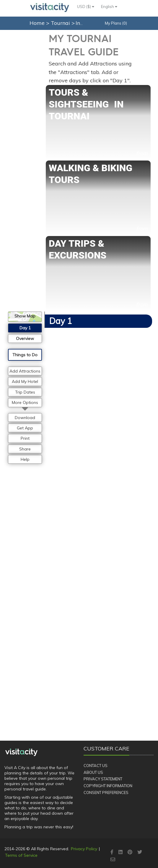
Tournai (61, 23)
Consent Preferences (106, 792)
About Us (93, 772)
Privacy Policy (84, 849)
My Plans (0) (116, 23)
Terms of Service (21, 855)
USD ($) (86, 7)
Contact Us (96, 766)
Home (37, 23)
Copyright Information (108, 786)
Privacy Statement (103, 779)
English (109, 7)
